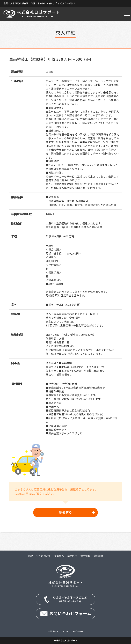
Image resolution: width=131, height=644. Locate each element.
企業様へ (59, 556)
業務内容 (72, 556)
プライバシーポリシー (72, 631)
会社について (43, 556)
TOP (30, 556)
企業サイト (53, 631)
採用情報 (85, 556)
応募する (65, 512)
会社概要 (99, 556)
